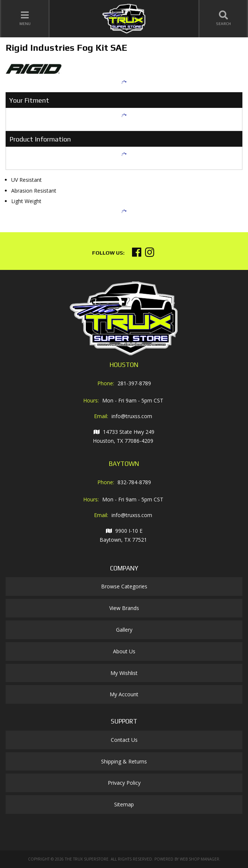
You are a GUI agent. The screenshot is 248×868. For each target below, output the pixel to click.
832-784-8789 (134, 482)
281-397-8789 (134, 383)
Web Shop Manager (200, 859)
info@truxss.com (132, 416)
